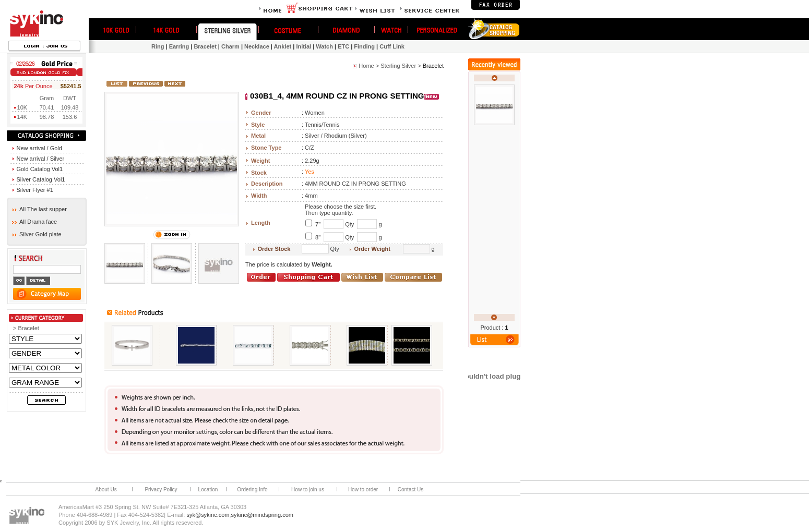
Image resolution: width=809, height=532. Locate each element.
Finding (364, 46)
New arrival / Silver (39, 159)
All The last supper (39, 209)
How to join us (308, 489)
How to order (363, 489)
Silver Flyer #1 (33, 190)
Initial (304, 46)
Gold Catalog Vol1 (38, 169)
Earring (179, 46)
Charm (230, 46)
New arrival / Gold (37, 148)
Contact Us (411, 489)
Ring (158, 46)
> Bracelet (26, 328)
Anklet (283, 46)
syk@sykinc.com (208, 515)
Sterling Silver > (401, 66)
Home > (369, 66)
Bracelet (205, 46)
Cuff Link (392, 46)
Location (208, 489)
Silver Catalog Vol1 (39, 179)
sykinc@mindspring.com (262, 515)
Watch (324, 46)
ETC (343, 46)
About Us (106, 489)
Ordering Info (252, 489)
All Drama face (34, 222)
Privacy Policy (161, 489)
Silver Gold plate (37, 234)
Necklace (257, 46)
